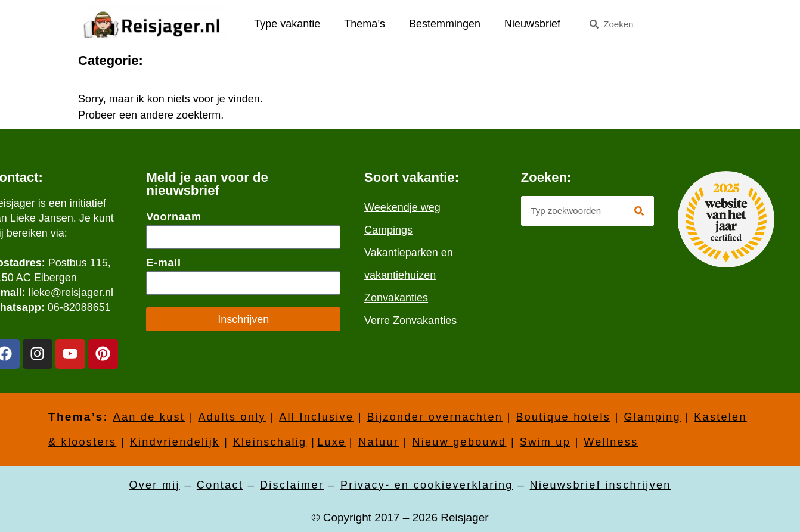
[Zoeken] (639, 211)
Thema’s (365, 24)
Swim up (545, 442)
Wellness (611, 442)
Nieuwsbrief (532, 24)
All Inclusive (316, 417)
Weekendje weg (402, 207)
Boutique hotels (563, 417)
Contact (220, 485)
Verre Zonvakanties (410, 321)
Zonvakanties (396, 298)
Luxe (331, 442)
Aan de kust (149, 417)
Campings (388, 230)
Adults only (232, 417)
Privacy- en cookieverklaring (427, 485)
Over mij (154, 485)
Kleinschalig (270, 442)
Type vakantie (287, 24)
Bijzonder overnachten (435, 417)
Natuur (379, 442)
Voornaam (173, 217)
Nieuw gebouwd (459, 442)
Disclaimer (292, 485)
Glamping (652, 417)
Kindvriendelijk (175, 442)
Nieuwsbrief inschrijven (601, 485)
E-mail (163, 263)
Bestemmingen (445, 24)
